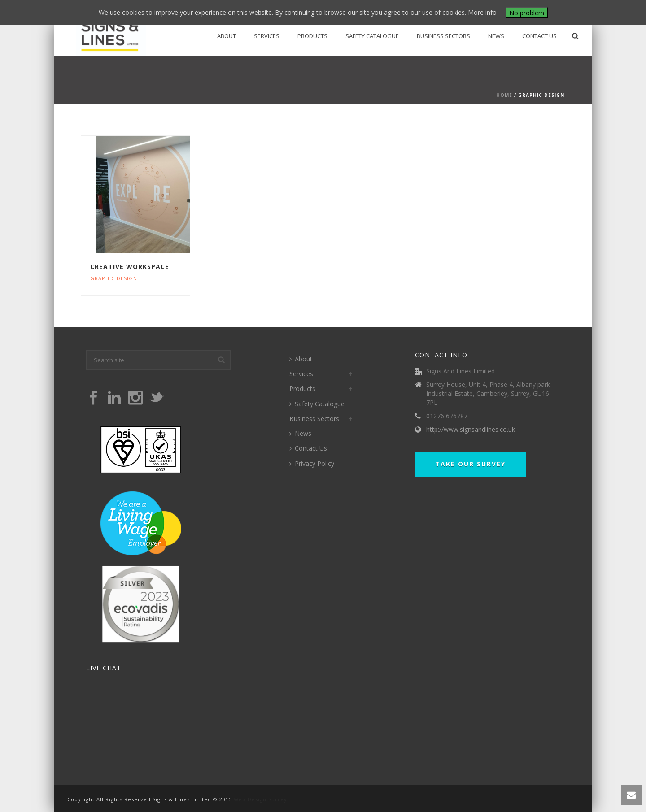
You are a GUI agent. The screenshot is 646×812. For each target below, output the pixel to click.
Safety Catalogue (372, 36)
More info (482, 12)
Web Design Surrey (260, 799)
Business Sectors (443, 36)
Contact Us (539, 36)
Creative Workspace (130, 267)
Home (504, 95)
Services (267, 36)
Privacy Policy (312, 463)
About (227, 36)
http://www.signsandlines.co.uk (471, 430)
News (496, 36)
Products (312, 36)
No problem (527, 13)
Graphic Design (114, 278)
